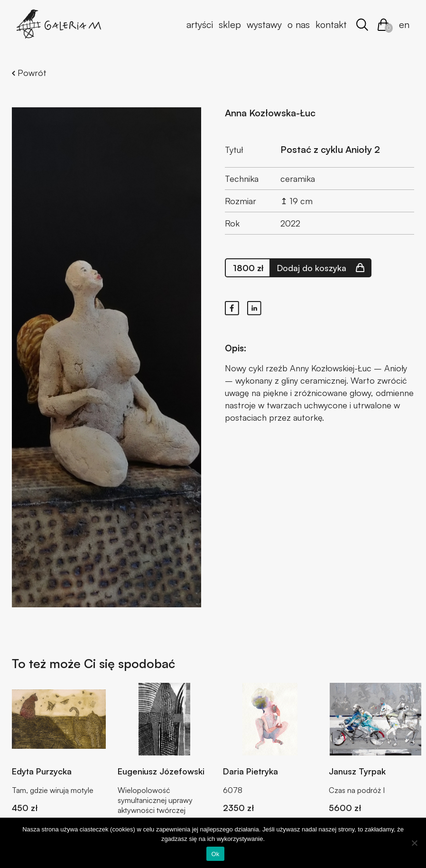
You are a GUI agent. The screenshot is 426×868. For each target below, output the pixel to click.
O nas (299, 24)
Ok (215, 854)
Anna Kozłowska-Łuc (270, 113)
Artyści (200, 24)
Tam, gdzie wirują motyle (53, 790)
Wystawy (264, 24)
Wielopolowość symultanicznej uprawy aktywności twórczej (155, 800)
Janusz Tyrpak (357, 771)
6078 (233, 790)
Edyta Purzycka (42, 771)
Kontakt (331, 24)
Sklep (230, 24)
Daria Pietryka (250, 771)
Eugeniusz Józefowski (161, 771)
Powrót (29, 73)
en (404, 24)
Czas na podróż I (357, 790)
